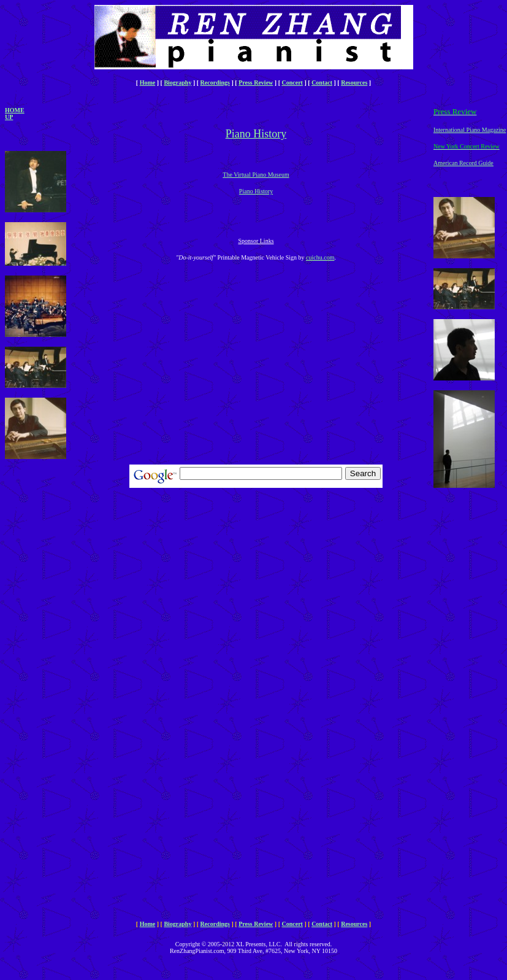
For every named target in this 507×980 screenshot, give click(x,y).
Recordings (215, 83)
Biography (177, 83)
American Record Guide (463, 163)
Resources (354, 83)
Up (9, 117)
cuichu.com (320, 257)
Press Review (256, 83)
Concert (292, 83)
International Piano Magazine (470, 130)
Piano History (256, 191)
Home (148, 83)
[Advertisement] (42, 674)
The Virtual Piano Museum (256, 175)
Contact (322, 83)
